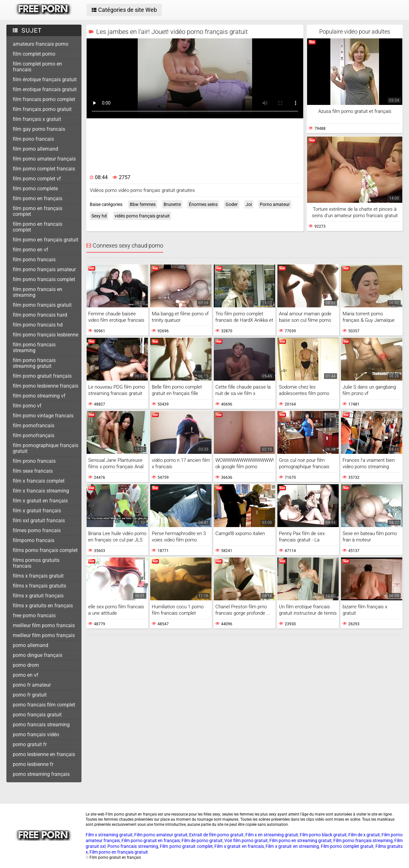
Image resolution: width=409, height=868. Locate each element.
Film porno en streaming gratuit (301, 840)
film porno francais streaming (34, 347)
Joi (249, 204)
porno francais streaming (41, 725)
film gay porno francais (39, 129)
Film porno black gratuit (323, 835)
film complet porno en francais (37, 67)
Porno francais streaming (133, 846)
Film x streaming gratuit (109, 835)
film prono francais (34, 461)
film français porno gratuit (42, 109)
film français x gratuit (37, 119)
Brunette (172, 204)
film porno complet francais (44, 169)
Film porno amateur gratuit (161, 835)
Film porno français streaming (363, 840)
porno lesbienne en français (44, 754)
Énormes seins (203, 204)
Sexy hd (99, 216)
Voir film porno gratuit (246, 840)
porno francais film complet (44, 705)
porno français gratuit (37, 715)
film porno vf (27, 406)
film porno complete (35, 189)
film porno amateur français (44, 159)
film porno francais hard (40, 315)
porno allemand (31, 645)
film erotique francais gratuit (45, 89)
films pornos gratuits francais (36, 563)
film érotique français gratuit (45, 79)
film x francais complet (39, 481)
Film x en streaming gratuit (272, 835)
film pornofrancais (34, 426)
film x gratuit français (37, 511)
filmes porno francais (37, 530)
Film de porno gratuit (202, 840)
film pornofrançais (34, 435)
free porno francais (34, 615)
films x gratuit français (38, 596)
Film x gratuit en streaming (292, 846)
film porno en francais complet (38, 227)
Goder (232, 204)
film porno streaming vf (39, 396)
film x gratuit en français (40, 501)
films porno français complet (45, 550)
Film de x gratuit (364, 835)
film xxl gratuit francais (39, 521)
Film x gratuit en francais (239, 846)
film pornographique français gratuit (46, 448)
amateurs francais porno (41, 44)
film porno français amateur (44, 269)
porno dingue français (38, 655)
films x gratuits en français (43, 606)
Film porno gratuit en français (151, 840)
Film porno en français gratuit (119, 852)
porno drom (26, 665)
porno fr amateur (32, 685)
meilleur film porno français (44, 635)
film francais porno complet (44, 99)
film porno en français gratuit (46, 240)
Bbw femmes (143, 204)
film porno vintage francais (43, 416)
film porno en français (38, 198)
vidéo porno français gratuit (142, 216)
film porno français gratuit (42, 305)
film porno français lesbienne (46, 335)
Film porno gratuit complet (186, 846)
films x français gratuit (38, 576)
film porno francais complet (44, 279)
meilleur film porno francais (44, 625)
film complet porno (34, 54)
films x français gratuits (39, 586)
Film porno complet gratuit (347, 846)
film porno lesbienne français (46, 386)
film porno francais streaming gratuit (34, 363)
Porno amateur (275, 204)
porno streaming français (41, 774)
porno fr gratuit (30, 695)
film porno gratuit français (42, 376)
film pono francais (33, 139)
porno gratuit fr (30, 744)
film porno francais (34, 260)
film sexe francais (33, 471)
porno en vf (26, 675)
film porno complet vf (37, 179)
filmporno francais (34, 540)
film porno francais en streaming (38, 292)
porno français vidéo (36, 734)
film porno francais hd (38, 325)
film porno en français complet (38, 211)
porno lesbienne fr (33, 764)
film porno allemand (35, 149)
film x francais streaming (41, 491)
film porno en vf (31, 250)
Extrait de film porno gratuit (216, 835)
